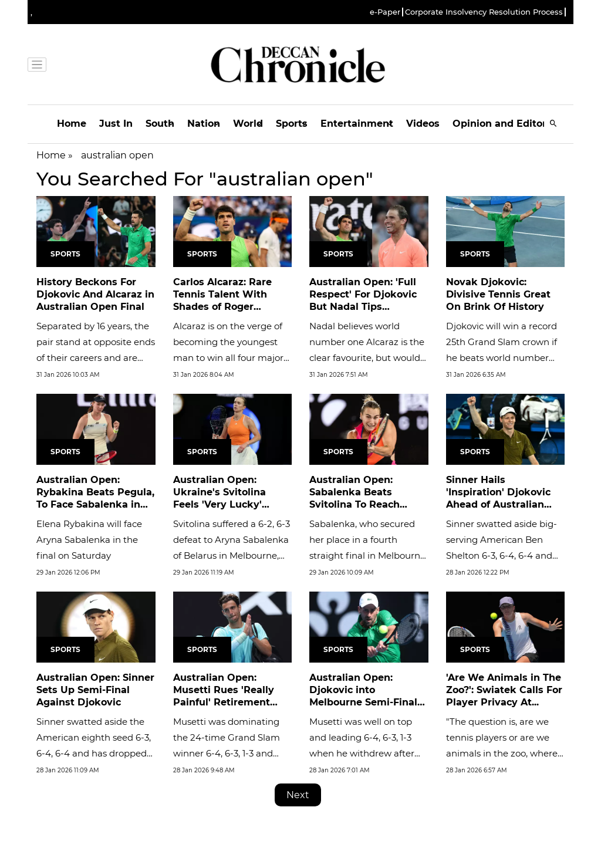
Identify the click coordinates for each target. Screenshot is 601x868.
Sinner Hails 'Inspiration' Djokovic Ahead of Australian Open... (498, 498)
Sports (292, 124)
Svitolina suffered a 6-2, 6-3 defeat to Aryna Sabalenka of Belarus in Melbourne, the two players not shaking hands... (232, 555)
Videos (423, 124)
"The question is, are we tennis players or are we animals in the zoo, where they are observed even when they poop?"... (502, 753)
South (160, 124)
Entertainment (357, 124)
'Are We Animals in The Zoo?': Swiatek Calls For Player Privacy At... (504, 690)
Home (72, 124)
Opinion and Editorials (508, 124)
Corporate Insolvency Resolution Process (484, 12)
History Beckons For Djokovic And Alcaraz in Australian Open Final (95, 294)
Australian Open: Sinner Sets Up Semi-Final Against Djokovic (95, 690)
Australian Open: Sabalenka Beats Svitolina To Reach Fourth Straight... (354, 498)
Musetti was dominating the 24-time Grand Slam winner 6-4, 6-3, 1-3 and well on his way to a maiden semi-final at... (227, 753)
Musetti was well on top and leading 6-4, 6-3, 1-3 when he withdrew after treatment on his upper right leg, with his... (362, 753)
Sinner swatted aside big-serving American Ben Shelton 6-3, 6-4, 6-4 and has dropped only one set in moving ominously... (502, 555)
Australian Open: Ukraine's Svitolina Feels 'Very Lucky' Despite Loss (220, 498)
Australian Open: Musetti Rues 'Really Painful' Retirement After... (224, 696)
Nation (204, 124)
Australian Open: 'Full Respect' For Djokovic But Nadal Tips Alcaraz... (363, 300)
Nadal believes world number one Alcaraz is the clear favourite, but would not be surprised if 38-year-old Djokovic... (368, 358)
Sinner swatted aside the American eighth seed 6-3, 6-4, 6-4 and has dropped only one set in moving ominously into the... (94, 753)
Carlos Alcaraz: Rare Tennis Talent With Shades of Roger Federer (222, 300)
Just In (116, 124)
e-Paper (385, 12)
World (248, 124)
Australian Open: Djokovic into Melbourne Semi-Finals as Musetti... (366, 696)
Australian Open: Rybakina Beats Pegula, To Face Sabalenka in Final (95, 498)
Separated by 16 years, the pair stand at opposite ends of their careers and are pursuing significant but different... (96, 358)
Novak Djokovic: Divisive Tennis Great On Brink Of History (498, 294)
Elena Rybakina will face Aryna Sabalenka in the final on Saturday (89, 540)
